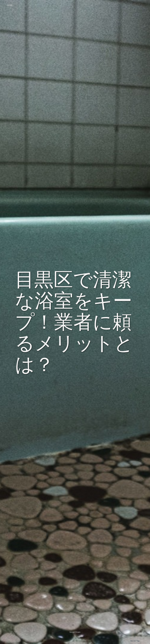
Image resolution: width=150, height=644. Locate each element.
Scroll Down (75, 632)
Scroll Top (135, 641)
